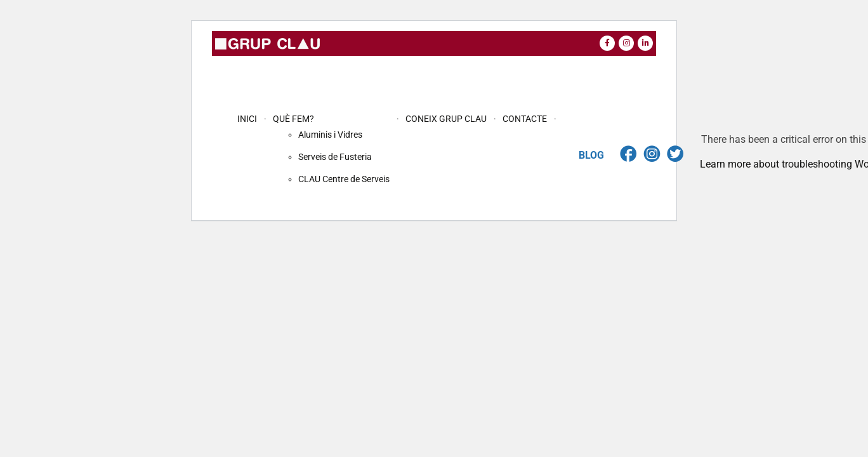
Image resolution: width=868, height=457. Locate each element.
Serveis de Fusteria (335, 157)
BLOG (591, 155)
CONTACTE (525, 119)
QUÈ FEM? (293, 119)
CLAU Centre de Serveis (344, 179)
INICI (247, 119)
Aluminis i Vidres (330, 135)
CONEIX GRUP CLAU (446, 119)
